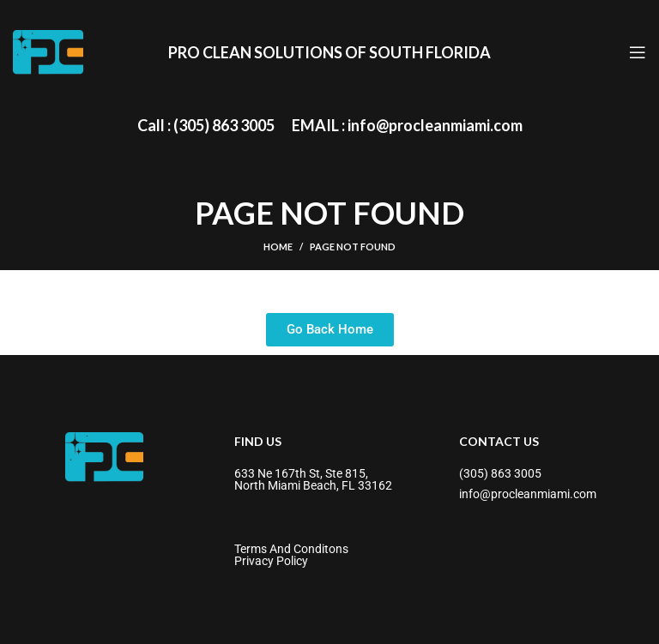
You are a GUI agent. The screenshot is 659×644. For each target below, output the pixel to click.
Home (278, 247)
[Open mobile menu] (638, 52)
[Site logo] (48, 51)
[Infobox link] (206, 126)
